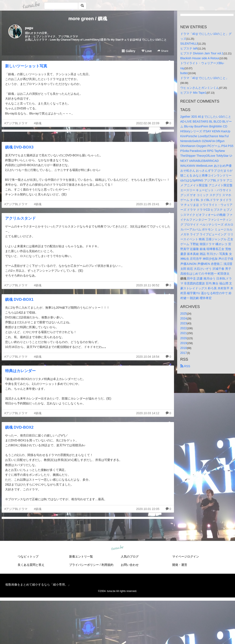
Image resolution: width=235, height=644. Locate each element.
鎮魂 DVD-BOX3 (19, 147)
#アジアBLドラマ (16, 123)
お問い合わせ (130, 565)
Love (147, 51)
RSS (185, 366)
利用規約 (107, 565)
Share (163, 51)
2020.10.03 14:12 (148, 413)
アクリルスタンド (20, 218)
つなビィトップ (28, 556)
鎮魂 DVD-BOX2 (19, 427)
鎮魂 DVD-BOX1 (19, 299)
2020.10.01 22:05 (148, 509)
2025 (184, 314)
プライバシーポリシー (84, 565)
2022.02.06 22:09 (148, 123)
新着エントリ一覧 (81, 556)
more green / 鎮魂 (88, 19)
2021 (184, 333)
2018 (184, 348)
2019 (184, 343)
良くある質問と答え (31, 565)
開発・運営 (180, 565)
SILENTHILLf (189, 44)
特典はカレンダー (20, 371)
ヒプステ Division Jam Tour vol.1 (202, 53)
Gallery (128, 51)
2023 (184, 323)
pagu (29, 28)
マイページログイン (186, 556)
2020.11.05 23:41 (148, 204)
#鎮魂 (38, 123)
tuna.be (117, 548)
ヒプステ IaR (189, 48)
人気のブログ (130, 556)
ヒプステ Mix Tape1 (193, 93)
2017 (184, 353)
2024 (184, 318)
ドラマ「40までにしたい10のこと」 (204, 78)
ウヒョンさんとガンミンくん (200, 88)
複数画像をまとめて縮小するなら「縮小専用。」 (38, 585)
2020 (184, 338)
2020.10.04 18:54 (148, 357)
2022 (184, 328)
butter (184, 73)
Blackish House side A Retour (200, 58)
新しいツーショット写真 (26, 66)
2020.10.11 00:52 (148, 285)
